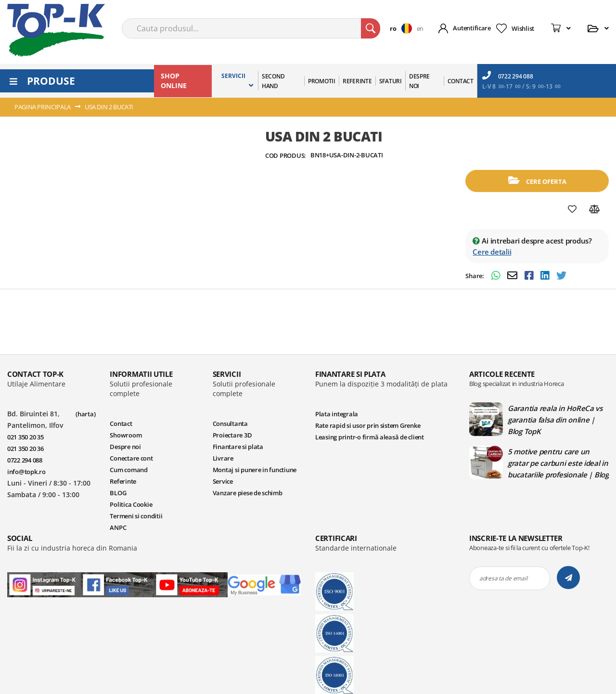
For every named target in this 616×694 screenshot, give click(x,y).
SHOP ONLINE (174, 81)
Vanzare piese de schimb (248, 493)
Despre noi (125, 447)
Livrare (223, 458)
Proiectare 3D (232, 435)
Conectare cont (131, 458)
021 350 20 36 (26, 449)
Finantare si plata (238, 447)
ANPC (118, 527)
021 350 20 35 (26, 437)
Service (223, 481)
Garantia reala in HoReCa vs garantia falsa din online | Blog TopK (555, 420)
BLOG (118, 493)
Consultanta (230, 424)
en (420, 28)
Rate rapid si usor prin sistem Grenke (368, 425)
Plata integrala (337, 414)
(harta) (85, 414)
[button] (403, 28)
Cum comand (128, 470)
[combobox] (251, 28)
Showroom (126, 435)
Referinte (123, 481)
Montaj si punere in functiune (255, 470)
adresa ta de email (503, 578)
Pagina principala (43, 107)
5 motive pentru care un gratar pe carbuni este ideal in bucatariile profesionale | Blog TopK (558, 463)
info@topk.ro (26, 472)
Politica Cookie (131, 504)
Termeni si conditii (136, 516)
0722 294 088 (508, 76)
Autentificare (472, 28)
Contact (121, 424)
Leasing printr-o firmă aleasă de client (370, 437)
